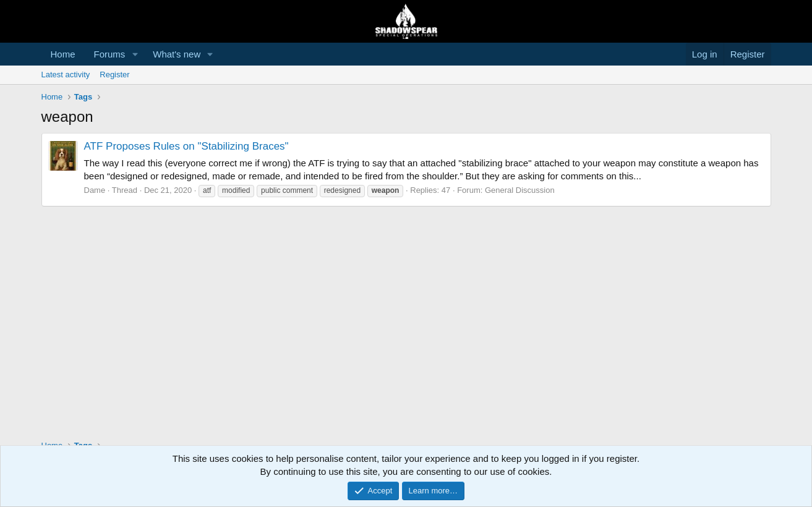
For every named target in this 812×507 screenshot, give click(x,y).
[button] (135, 54)
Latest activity (66, 75)
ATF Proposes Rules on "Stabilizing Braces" (186, 146)
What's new (177, 54)
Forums (110, 54)
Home (63, 54)
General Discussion (520, 190)
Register (114, 75)
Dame (95, 190)
